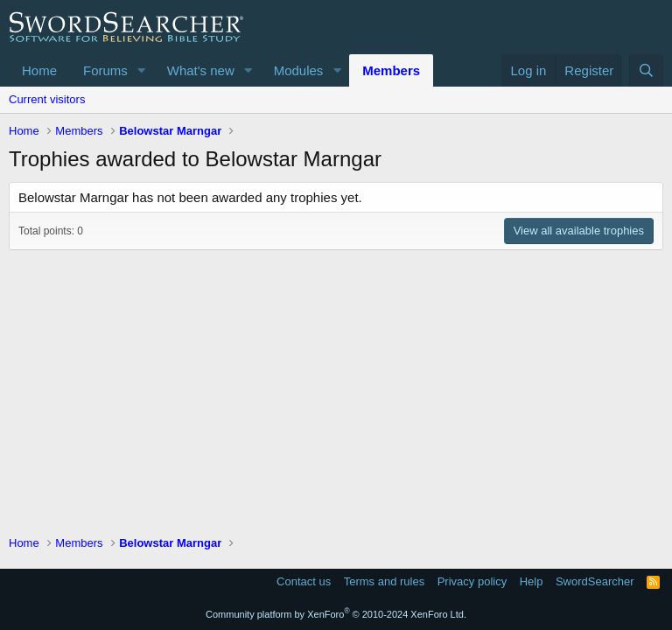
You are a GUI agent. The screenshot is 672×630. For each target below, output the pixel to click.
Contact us (304, 581)
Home (39, 70)
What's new (201, 70)
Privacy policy (472, 581)
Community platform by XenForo (336, 614)
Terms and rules (384, 581)
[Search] (646, 70)
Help (532, 581)
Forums (105, 70)
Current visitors (47, 99)
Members (391, 70)
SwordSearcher (595, 581)
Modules (299, 70)
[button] (142, 70)
